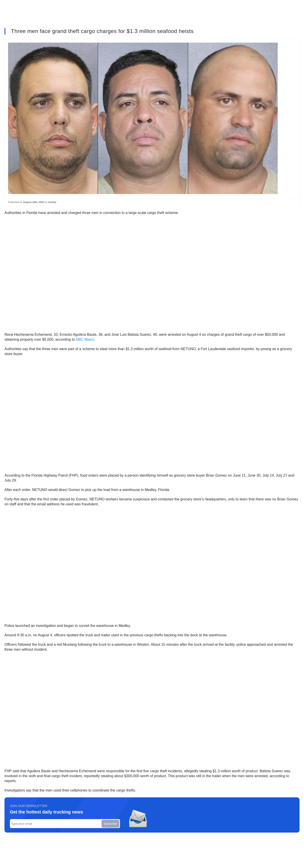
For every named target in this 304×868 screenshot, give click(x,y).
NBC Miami (85, 339)
